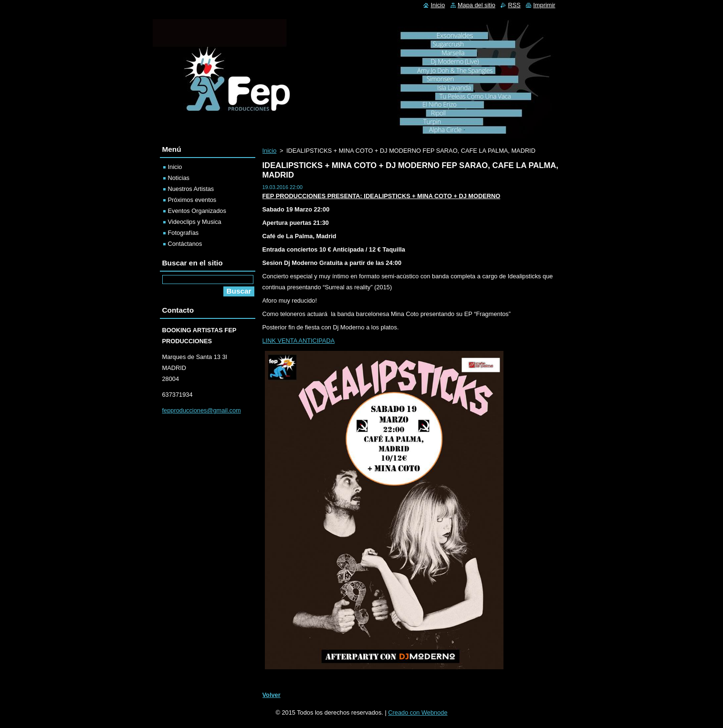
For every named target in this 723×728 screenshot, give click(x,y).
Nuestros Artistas (191, 189)
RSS (514, 5)
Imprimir (544, 5)
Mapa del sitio (477, 5)
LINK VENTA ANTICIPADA (299, 341)
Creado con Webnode (418, 712)
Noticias (179, 178)
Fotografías (183, 233)
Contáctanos (185, 244)
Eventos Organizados (197, 211)
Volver (272, 695)
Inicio (270, 151)
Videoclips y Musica (195, 222)
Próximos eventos (192, 200)
